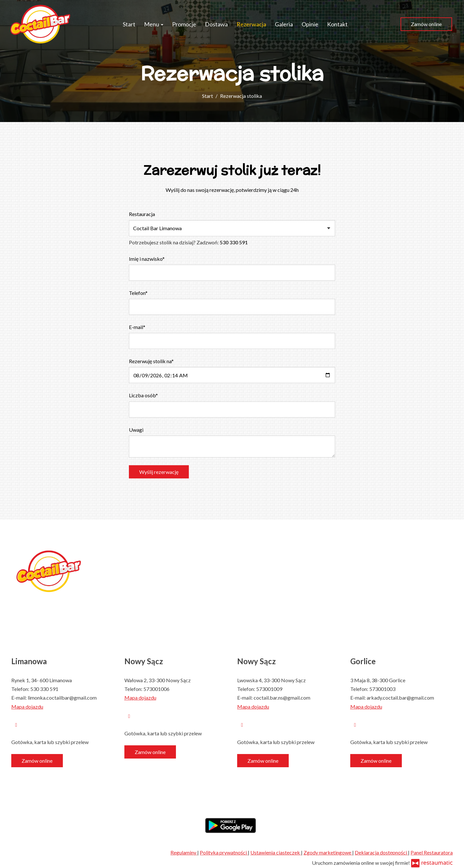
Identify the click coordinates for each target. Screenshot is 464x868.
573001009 (269, 689)
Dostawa (216, 24)
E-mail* (137, 327)
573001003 (382, 689)
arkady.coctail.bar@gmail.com (400, 698)
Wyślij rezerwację (159, 472)
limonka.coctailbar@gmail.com (62, 698)
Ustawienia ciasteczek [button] (276, 852)
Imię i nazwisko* (147, 259)
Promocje (184, 24)
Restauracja (142, 214)
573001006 (156, 689)
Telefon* (138, 293)
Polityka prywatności (224, 852)
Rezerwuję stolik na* (151, 361)
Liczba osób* (143, 395)
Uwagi (136, 430)
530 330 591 (44, 689)
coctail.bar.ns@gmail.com (282, 698)
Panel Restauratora (432, 852)
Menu (154, 24)
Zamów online (426, 24)
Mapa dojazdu (27, 707)
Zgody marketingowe (328, 852)
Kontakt (337, 24)
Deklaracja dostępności (381, 852)
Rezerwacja (251, 24)
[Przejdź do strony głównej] (40, 24)
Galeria (284, 24)
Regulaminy (184, 852)
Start (129, 24)
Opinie (310, 24)
